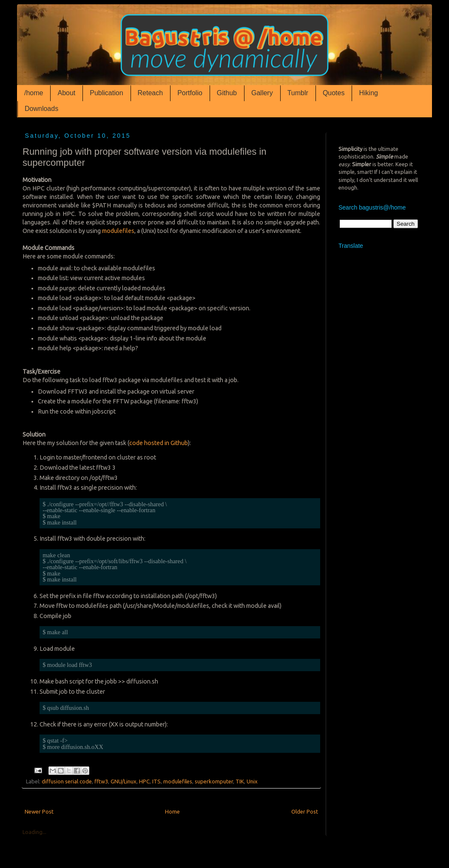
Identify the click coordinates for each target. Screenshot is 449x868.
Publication (106, 93)
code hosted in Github (159, 443)
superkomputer (214, 781)
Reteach (151, 93)
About (66, 93)
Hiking (368, 93)
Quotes (334, 93)
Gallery (262, 93)
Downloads (41, 109)
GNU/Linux (124, 781)
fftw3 (101, 781)
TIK (240, 781)
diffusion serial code (67, 781)
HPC (144, 781)
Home (172, 811)
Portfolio (190, 93)
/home (34, 93)
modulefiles (118, 231)
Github (227, 93)
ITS (156, 781)
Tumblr (298, 93)
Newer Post (39, 811)
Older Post (305, 811)
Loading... (34, 832)
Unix (252, 781)
